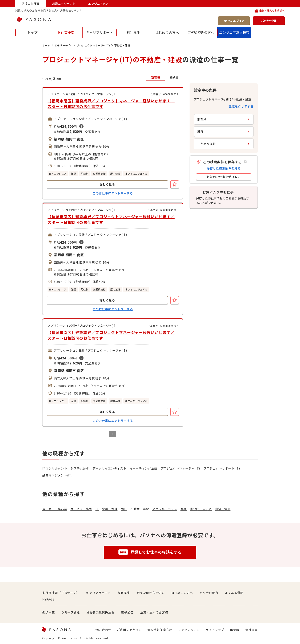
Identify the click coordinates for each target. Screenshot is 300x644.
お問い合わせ (102, 630)
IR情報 (235, 630)
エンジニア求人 (98, 4)
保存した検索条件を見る (224, 168)
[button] (222, 162)
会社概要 (252, 630)
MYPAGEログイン (234, 20)
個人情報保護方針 (160, 630)
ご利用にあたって (129, 630)
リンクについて (189, 630)
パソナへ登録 (269, 20)
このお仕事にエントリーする (113, 193)
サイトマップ (215, 630)
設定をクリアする (241, 106)
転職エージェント (64, 4)
